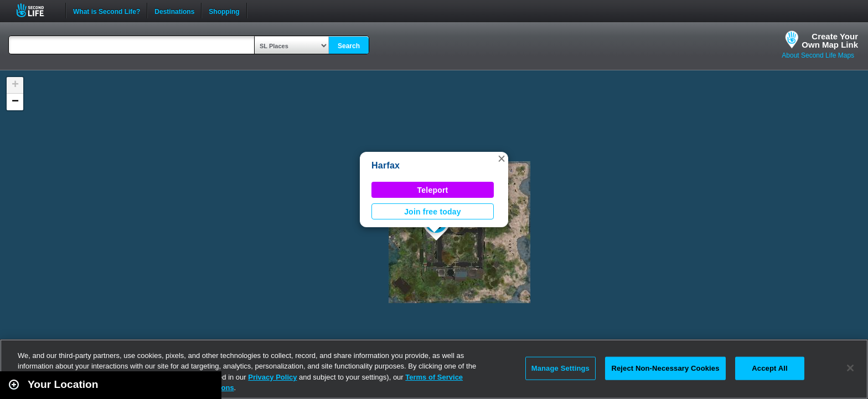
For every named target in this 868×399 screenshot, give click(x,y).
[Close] (850, 368)
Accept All (769, 368)
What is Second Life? (107, 11)
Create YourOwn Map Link (830, 40)
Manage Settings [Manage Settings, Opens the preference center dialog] (560, 368)
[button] (502, 158)
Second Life (36, 10)
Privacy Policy (272, 377)
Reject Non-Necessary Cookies (665, 368)
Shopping (224, 11)
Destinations (174, 11)
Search (349, 46)
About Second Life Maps (818, 55)
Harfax (386, 165)
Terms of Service (434, 377)
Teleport (433, 190)
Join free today (433, 212)
